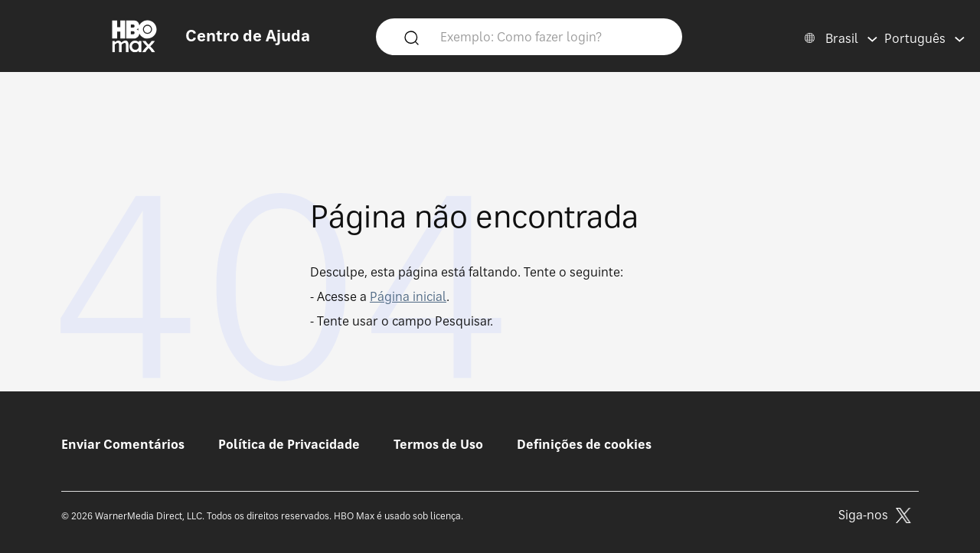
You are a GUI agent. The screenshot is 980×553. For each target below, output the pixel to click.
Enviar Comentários (123, 444)
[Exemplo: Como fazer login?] (551, 36)
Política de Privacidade (289, 444)
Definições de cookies (584, 444)
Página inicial (408, 296)
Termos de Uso (438, 444)
